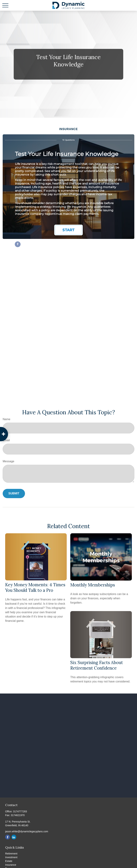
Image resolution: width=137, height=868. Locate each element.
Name (7, 419)
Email (6, 440)
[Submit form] (14, 494)
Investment (11, 857)
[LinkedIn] (14, 837)
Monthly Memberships (93, 585)
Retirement (11, 854)
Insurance (11, 865)
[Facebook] (8, 837)
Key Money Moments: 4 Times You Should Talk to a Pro (35, 588)
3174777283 (20, 811)
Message (8, 461)
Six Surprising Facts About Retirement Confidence (97, 665)
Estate (9, 861)
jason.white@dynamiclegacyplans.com (27, 831)
